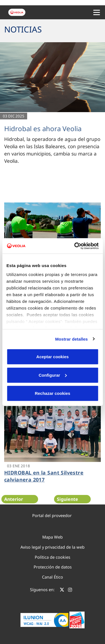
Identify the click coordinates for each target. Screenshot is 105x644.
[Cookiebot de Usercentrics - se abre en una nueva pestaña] (75, 246)
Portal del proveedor (52, 515)
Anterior (14, 499)
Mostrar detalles (72, 339)
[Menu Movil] (97, 12)
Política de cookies (53, 557)
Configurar (53, 375)
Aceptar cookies (53, 357)
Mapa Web (53, 537)
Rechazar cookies (53, 393)
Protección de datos (53, 567)
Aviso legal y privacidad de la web (53, 547)
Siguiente (67, 499)
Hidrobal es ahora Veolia (43, 128)
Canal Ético (53, 577)
